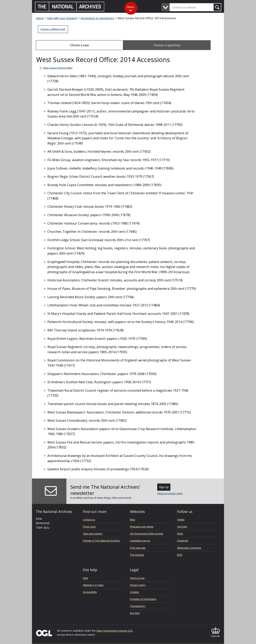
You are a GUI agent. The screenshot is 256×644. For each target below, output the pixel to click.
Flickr (180, 534)
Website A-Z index (93, 585)
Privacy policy (138, 585)
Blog (133, 520)
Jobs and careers (93, 534)
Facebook (183, 541)
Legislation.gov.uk (140, 541)
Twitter (181, 520)
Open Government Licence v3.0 (114, 631)
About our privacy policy (170, 494)
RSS (180, 555)
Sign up (164, 487)
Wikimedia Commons (189, 548)
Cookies (135, 592)
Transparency (138, 606)
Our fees (135, 613)
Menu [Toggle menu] (130, 7)
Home (40, 18)
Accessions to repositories (97, 18)
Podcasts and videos (142, 527)
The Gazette (137, 555)
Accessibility (90, 592)
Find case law (138, 548)
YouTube (182, 527)
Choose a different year (53, 29)
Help (85, 578)
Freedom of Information (143, 599)
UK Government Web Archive (147, 534)
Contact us (89, 520)
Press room (89, 527)
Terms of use (137, 578)
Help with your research (62, 18)
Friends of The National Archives (101, 541)
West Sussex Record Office (55, 68)
